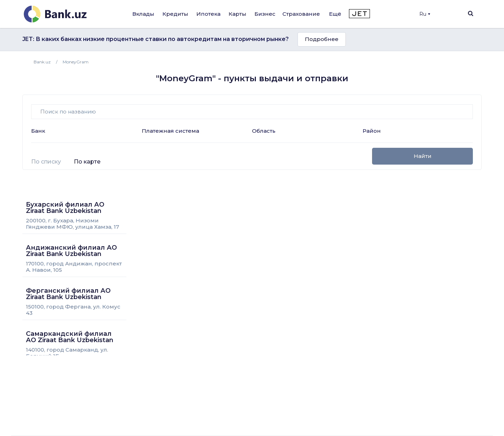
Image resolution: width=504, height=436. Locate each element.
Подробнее (322, 39)
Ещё (335, 14)
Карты (237, 14)
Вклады (143, 14)
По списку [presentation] (46, 162)
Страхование (301, 14)
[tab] (46, 165)
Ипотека (208, 14)
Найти (423, 156)
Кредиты (175, 14)
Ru (425, 14)
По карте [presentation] (87, 162)
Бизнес (265, 14)
